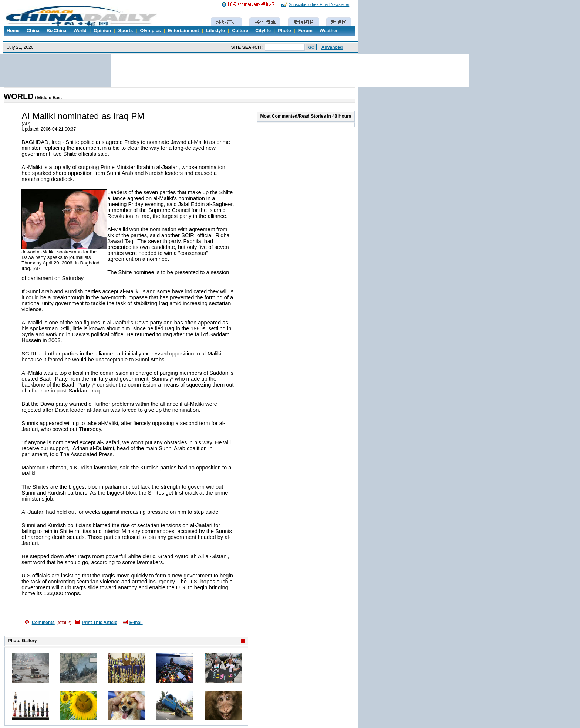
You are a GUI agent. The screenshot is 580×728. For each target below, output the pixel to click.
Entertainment (183, 31)
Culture (240, 31)
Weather (329, 31)
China (33, 31)
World (80, 31)
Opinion (102, 31)
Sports (126, 31)
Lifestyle (215, 31)
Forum (305, 31)
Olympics (150, 31)
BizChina (56, 31)
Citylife (263, 31)
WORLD (19, 97)
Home (13, 31)
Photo (284, 31)
